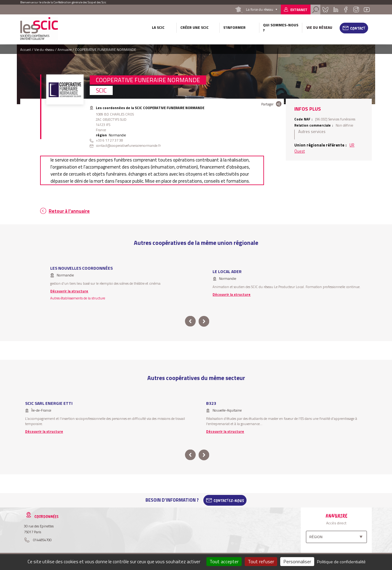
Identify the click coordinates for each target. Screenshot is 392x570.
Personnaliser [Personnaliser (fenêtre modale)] (297, 561)
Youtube (367, 9)
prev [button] (190, 321)
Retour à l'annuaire (69, 211)
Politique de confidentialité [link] (341, 562)
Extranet (299, 10)
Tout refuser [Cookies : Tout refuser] (261, 561)
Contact (358, 28)
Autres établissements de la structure (78, 298)
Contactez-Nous (229, 500)
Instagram (356, 9)
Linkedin (336, 9)
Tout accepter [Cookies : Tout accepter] (224, 561)
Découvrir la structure (69, 291)
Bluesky (325, 9)
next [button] (204, 321)
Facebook (346, 9)
